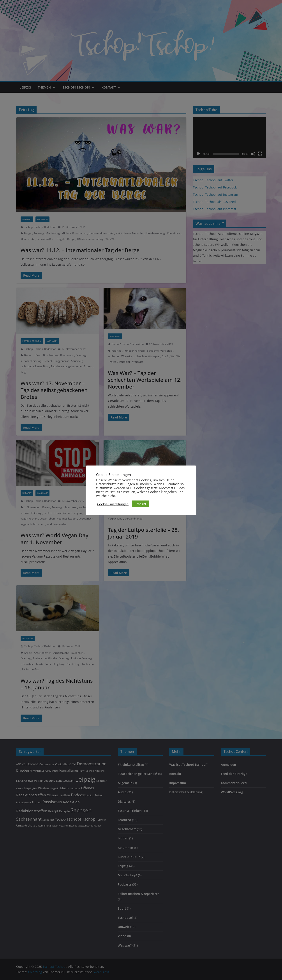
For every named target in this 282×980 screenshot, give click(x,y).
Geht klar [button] (140, 504)
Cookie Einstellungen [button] (113, 504)
